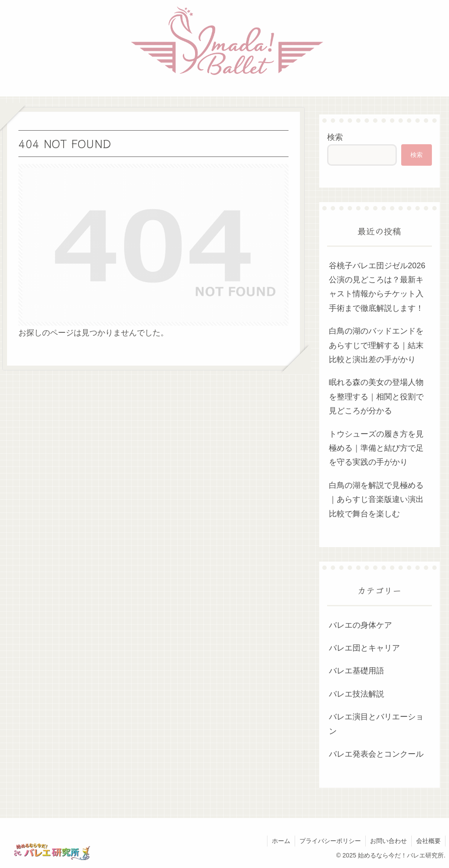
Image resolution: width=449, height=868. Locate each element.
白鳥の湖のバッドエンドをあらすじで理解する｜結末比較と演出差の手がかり (376, 345)
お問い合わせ (388, 841)
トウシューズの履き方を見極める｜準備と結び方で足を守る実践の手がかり (376, 448)
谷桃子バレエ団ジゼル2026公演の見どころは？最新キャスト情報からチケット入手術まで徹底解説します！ (377, 287)
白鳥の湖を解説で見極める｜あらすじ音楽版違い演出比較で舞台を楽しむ (376, 500)
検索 (335, 137)
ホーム (281, 841)
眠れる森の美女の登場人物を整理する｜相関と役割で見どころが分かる (376, 397)
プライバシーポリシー (330, 841)
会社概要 (428, 841)
